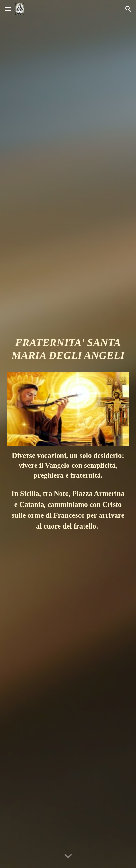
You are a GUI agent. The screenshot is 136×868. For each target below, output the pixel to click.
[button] (8, 9)
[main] (68, 352)
